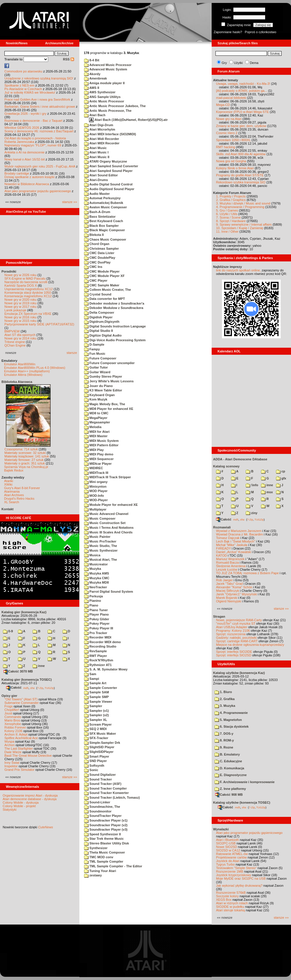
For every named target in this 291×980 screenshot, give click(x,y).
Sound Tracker (98, 779)
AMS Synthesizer (100, 92)
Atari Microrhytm (100, 129)
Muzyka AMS (97, 573)
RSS (68, 59)
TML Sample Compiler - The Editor (113, 866)
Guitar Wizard (97, 372)
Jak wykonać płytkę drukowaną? (239, 886)
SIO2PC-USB (226, 843)
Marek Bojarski (227, 598)
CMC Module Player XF (104, 276)
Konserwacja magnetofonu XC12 (28, 296)
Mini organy (96, 482)
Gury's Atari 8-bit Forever (22, 488)
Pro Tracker (96, 633)
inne (39, 666)
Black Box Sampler (101, 226)
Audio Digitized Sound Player (109, 189)
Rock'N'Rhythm (99, 660)
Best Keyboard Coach (103, 221)
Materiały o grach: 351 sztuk (25, 463)
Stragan (219, 616)
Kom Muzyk (96, 399)
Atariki (9, 481)
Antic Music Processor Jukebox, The (115, 106)
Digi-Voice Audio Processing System (115, 340)
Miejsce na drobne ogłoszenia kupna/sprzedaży (250, 645)
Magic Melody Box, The (105, 404)
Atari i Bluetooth (228, 840)
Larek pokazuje (15, 310)
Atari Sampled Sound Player (108, 171)
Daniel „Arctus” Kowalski (234, 552)
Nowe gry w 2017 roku (20, 307)
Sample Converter (101, 688)
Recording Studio (100, 646)
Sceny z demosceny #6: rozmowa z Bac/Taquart (39, 131)
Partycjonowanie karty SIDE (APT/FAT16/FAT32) (39, 324)
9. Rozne (224, 747)
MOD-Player (96, 500)
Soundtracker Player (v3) (106, 829)
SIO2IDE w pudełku (230, 907)
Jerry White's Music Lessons (109, 381)
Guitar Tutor (96, 367)
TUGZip (49, 688)
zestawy (93, 875)
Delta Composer (99, 312)
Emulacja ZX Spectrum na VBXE (28, 314)
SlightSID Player (99, 747)
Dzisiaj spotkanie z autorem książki (30, 177)
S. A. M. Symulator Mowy (106, 669)
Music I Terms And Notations (109, 528)
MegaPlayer (96, 418)
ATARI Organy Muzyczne (106, 161)
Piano (91, 605)
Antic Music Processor (104, 101)
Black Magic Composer (104, 230)
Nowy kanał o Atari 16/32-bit (25, 159)
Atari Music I (96, 152)
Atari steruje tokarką (230, 910)
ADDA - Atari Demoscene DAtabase (240, 459)
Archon (10, 745)
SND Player (95, 761)
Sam (90, 674)
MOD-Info (94, 496)
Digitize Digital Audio (103, 335)
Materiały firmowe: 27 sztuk (24, 460)
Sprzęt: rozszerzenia (231, 634)
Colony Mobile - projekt (19, 806)
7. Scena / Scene (228, 217)
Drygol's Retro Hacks (19, 499)
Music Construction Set (105, 523)
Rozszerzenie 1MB (230, 871)
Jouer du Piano (98, 386)
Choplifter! (12, 710)
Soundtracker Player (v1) (106, 820)
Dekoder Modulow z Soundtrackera (114, 308)
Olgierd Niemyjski (229, 601)
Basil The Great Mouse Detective (28, 756)
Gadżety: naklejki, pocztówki (236, 638)
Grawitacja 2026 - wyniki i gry (25, 114)
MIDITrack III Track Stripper (107, 477)
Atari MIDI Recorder (102, 143)
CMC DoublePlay (100, 258)
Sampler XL (96, 720)
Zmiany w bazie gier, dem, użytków (241, 126)
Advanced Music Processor (108, 65)
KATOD (221, 555)
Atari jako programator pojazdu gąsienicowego (38, 191)
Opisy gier (9, 696)
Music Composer (100, 518)
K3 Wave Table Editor (103, 390)
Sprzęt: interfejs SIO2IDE (234, 652)
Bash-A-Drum (97, 212)
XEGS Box (224, 900)
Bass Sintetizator (100, 217)
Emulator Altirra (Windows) (23, 375)
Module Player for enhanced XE (111, 505)
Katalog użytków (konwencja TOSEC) (242, 802)
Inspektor (11, 766)
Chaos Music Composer (105, 239)
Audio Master (97, 194)
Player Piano (96, 614)
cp (281, 471)
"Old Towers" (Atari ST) (21, 699)
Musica (92, 555)
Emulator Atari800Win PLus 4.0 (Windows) (35, 368)
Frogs (9, 706)
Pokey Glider (97, 619)
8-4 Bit (92, 60)
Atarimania (12, 491)
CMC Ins (93, 267)
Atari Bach (95, 115)
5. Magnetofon (228, 720)
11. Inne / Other (227, 232)
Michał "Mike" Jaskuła (232, 545)
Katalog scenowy (226, 466)
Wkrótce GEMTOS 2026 (22, 128)
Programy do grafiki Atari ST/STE (240, 175)
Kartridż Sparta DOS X (21, 285)
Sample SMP (96, 697)
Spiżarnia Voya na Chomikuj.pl (26, 467)
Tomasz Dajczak (228, 538)
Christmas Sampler (101, 249)
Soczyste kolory (227, 896)
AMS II (92, 88)
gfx (281, 478)
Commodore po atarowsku (23, 71)
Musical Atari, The (101, 560)
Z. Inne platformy (230, 789)
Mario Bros (12, 720)
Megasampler (97, 422)
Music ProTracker (100, 541)
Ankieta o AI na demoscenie (24, 152)
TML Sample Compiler (104, 861)
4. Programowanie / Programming (240, 207)
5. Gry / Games (227, 210)
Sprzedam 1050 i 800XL (233, 140)
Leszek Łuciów (227, 570)
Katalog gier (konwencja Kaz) (24, 612)
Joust (8, 713)
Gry (224, 63)
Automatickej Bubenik (104, 203)
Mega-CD (223, 105)
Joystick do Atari (228, 861)
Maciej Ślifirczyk (228, 591)
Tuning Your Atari (100, 871)
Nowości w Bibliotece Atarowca (27, 184)
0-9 (8, 631)
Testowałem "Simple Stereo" (236, 868)
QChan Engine (15, 345)
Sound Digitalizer (100, 775)
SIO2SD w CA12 (228, 850)
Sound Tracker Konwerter (106, 793)
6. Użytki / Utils (227, 214)
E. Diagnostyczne (231, 775)
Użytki (238, 63)
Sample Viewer (98, 702)
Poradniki (9, 271)
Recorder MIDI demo (102, 642)
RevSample (95, 651)
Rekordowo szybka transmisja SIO (241, 182)
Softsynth (94, 766)
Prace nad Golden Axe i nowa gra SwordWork (37, 99)
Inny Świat (12, 763)
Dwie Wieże (13, 752)
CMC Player (96, 281)
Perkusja (93, 596)
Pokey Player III (99, 628)
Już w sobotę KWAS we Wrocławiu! (30, 92)
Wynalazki (221, 829)
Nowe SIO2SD (227, 847)
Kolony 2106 (13, 731)
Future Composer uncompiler (109, 363)
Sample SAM (97, 692)
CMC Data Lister (99, 253)
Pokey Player (97, 624)
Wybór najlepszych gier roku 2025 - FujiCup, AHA (40, 166)
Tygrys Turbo (225, 864)
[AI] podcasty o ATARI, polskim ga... (242, 91)
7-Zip (40, 688)
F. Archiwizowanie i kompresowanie (245, 782)
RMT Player (96, 656)
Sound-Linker (97, 802)
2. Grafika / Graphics (231, 200)
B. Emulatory (227, 754)
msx (267, 492)
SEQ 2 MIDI (95, 729)
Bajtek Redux (14, 470)
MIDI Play (94, 450)
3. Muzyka (225, 706)
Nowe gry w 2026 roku (20, 275)
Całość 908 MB (229, 795)
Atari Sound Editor (101, 175)
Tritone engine (15, 342)
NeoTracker (96, 587)
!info (252, 485)
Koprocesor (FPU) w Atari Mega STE (242, 112)
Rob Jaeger (224, 580)
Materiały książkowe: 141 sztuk (27, 456)
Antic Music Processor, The (108, 111)
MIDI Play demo (99, 454)
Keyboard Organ (99, 395)
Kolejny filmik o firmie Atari (235, 168)
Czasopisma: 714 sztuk (21, 449)
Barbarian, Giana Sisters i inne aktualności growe (40, 107)
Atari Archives (14, 495)
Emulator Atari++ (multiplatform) (27, 371)
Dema (254, 63)
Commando (13, 717)
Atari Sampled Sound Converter (111, 166)
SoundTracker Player (103, 816)
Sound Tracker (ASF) (103, 784)
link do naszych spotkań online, (238, 270)
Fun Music (95, 354)
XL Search (12, 502)
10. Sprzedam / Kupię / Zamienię (240, 228)
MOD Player (96, 491)
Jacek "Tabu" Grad (229, 584)
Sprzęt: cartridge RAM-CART (237, 641)
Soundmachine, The (102, 807)
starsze (72, 353)
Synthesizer (96, 848)
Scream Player (98, 724)
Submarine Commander (22, 703)
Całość (14, 687)
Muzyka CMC (97, 578)
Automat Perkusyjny (102, 198)
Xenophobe (13, 724)
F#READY (224, 548)
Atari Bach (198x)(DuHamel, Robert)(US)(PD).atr (128, 120)
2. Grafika (225, 699)
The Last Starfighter (19, 748)
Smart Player (97, 756)
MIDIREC (94, 468)
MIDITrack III (96, 473)
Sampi (92, 679)
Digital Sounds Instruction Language (115, 326)
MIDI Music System (101, 441)
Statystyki (10, 810)
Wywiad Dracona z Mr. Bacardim (239, 534)
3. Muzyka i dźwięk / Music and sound (243, 203)
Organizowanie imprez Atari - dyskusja (30, 795)
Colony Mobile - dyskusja (21, 802)
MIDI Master (96, 436)
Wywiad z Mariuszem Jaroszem (239, 531)
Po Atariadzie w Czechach (23, 89)
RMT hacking (226, 147)
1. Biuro (223, 692)
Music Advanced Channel (106, 514)
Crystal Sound (98, 294)
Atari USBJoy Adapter (232, 627)
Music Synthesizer (101, 550)
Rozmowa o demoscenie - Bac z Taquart (33, 121)
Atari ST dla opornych (20, 335)
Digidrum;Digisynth (102, 322)
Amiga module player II (104, 83)
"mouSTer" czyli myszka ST (236, 624)
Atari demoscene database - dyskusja (30, 799)
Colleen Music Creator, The (107, 290)
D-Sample (94, 344)
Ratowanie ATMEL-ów (232, 854)
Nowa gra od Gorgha (231, 161)
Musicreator (96, 564)
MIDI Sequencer (99, 459)
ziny (251, 513)
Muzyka (93, 569)
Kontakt (7, 509)
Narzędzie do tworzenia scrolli (26, 282)
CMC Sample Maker (102, 285)
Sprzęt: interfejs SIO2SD (234, 655)
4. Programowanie (231, 713)
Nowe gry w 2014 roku (20, 338)
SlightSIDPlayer (99, 752)
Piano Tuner (96, 610)
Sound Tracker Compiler (105, 788)
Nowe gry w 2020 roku (20, 300)
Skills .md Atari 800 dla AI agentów (241, 154)
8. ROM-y (224, 740)
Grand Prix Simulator (19, 770)
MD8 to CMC (96, 413)
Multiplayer (95, 509)
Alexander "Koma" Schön (234, 587)
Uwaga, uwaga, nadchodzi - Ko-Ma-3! (243, 84)
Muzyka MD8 (96, 582)
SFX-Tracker (96, 738)
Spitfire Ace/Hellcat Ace (21, 738)
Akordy (92, 74)
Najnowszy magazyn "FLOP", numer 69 (33, 145)
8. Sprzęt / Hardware (231, 221)
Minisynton (95, 486)
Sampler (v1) (96, 711)
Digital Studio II (98, 331)
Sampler (93, 706)
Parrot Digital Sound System (109, 592)
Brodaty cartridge (17, 173)
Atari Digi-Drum (99, 125)
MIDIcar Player (98, 464)
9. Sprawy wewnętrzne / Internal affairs (244, 224)
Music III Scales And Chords (108, 532)
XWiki (8, 484)
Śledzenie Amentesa (231, 566)
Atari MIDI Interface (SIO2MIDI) (110, 134)
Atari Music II (97, 157)
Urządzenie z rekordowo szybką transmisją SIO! (39, 78)
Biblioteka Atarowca (17, 382)
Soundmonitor (98, 811)
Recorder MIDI (98, 637)
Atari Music (95, 148)
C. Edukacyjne (228, 761)
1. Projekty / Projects (231, 196)
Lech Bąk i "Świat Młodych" (236, 541)
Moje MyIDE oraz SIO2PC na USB (241, 878)
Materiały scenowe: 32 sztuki (25, 453)
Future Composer (100, 358)
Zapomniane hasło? (228, 32)
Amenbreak (96, 78)
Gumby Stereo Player (103, 376)
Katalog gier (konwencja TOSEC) (27, 680)
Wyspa (9, 741)
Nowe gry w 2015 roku (20, 321)
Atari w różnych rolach (232, 903)
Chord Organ (97, 244)
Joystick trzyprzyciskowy (234, 875)
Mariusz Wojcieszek (230, 559)
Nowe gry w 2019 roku (20, 303)
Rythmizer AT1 (98, 665)
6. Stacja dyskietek (232, 726)
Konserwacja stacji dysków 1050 (28, 293)
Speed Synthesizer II (102, 834)
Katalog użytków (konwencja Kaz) (239, 673)
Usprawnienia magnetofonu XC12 (29, 289)
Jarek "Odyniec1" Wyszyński (236, 594)
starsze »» (70, 202)
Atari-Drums (96, 180)
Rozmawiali (222, 527)
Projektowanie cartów (231, 857)
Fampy (92, 349)
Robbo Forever (15, 727)
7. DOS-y (224, 734)
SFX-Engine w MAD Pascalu (25, 278)
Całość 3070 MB (18, 671)
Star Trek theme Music (104, 839)
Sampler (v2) (96, 715)
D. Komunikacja (229, 768)
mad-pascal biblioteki (231, 98)
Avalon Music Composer (106, 207)
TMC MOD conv (99, 857)
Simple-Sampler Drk (102, 743)
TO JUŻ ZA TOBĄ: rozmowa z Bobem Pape (247, 573)
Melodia (93, 427)
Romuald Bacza (228, 562)
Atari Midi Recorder (102, 139)
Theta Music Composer (104, 852)
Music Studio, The (101, 546)
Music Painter (97, 537)
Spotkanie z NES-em (19, 85)
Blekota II (94, 235)
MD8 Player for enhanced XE (109, 409)
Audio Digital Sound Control (108, 184)
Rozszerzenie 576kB (231, 893)
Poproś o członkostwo (261, 32)
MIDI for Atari (97, 432)
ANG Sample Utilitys (102, 97)
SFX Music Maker (100, 734)
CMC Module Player (102, 271)
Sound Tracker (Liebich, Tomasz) (112, 797)
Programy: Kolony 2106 (233, 631)
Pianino (93, 601)
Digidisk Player (98, 317)
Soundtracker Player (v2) (106, 825)
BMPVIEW (12, 331)
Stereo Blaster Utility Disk (107, 843)
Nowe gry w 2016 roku (20, 317)
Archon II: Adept (16, 734)
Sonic (91, 770)
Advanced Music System (106, 69)
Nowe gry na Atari (229, 119)
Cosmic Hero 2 (227, 133)
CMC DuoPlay (97, 262)
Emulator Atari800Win (20, 364)
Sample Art (95, 683)
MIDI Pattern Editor (101, 445)
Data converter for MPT (104, 299)
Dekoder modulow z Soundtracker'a (114, 303)
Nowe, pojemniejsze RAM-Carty (239, 620)
